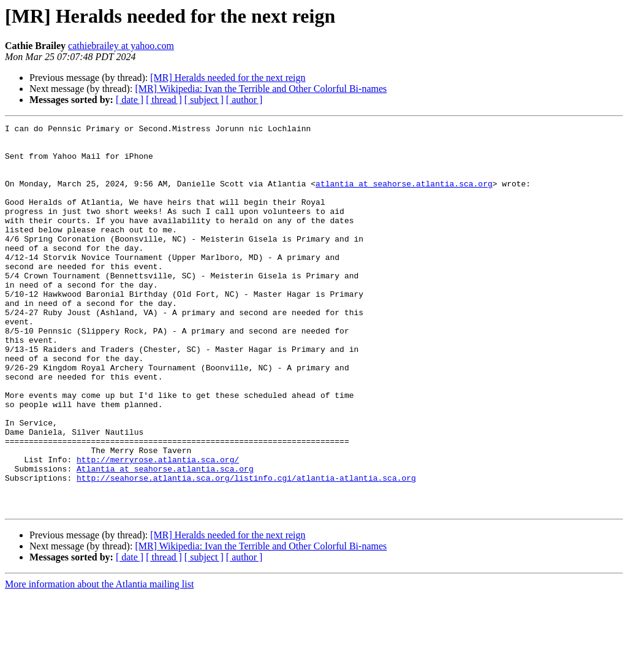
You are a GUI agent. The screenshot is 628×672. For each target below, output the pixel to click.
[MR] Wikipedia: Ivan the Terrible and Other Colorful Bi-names (261, 89)
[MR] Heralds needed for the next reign (228, 78)
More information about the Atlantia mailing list (99, 661)
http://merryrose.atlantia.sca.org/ (158, 527)
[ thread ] (164, 100)
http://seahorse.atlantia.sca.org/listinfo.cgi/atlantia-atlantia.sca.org (246, 549)
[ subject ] (204, 100)
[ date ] (130, 100)
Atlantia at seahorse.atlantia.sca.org (165, 538)
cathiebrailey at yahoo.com (121, 46)
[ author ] (244, 100)
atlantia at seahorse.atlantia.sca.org (404, 196)
